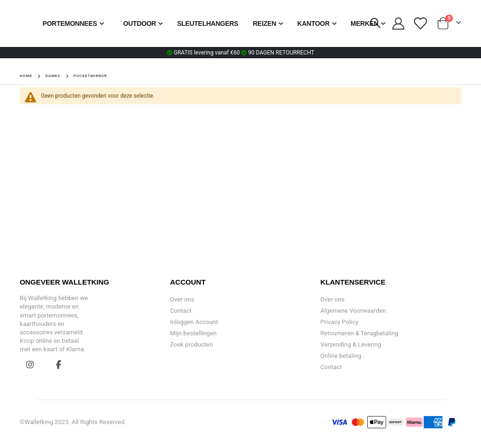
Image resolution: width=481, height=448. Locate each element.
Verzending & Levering (351, 344)
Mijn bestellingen (193, 333)
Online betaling (341, 356)
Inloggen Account (194, 322)
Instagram (30, 364)
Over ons (182, 299)
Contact (181, 311)
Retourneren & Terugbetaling (359, 333)
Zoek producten (191, 344)
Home (26, 76)
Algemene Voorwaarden (353, 311)
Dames (53, 76)
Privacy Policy (339, 322)
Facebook (59, 364)
